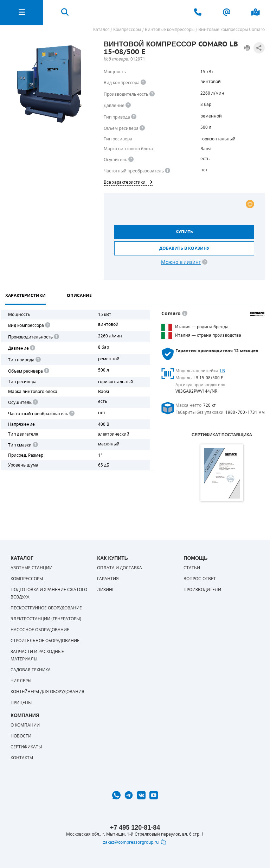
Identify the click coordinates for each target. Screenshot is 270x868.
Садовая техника (31, 670)
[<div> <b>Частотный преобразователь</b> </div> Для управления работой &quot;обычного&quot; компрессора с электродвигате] (168, 171)
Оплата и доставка (120, 568)
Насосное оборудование (40, 630)
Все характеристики (128, 182)
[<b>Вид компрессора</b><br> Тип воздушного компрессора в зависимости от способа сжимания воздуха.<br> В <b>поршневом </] (143, 83)
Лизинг (106, 590)
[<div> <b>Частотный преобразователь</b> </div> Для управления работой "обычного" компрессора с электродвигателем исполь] (71, 414)
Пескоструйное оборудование (46, 608)
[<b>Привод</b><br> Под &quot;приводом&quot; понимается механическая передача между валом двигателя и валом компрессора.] (134, 117)
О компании (25, 725)
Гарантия (108, 579)
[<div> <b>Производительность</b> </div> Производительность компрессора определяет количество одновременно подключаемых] (152, 94)
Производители (202, 590)
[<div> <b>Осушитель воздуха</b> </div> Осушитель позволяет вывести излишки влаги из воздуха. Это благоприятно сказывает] (131, 160)
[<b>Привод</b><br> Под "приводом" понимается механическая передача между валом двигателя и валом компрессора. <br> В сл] (38, 360)
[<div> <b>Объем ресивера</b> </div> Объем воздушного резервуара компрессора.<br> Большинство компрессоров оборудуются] (142, 128)
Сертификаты (26, 747)
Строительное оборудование (45, 641)
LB (223, 371)
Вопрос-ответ (200, 579)
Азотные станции (31, 568)
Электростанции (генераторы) (46, 619)
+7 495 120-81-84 (135, 828)
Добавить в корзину (184, 248)
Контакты (22, 758)
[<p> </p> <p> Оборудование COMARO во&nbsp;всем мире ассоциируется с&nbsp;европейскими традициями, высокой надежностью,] (185, 314)
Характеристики (25, 296)
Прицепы (21, 703)
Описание (79, 296)
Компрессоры (27, 579)
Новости (21, 736)
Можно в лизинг (181, 262)
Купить (184, 232)
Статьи (192, 568)
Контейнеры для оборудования (47, 692)
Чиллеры (21, 681)
